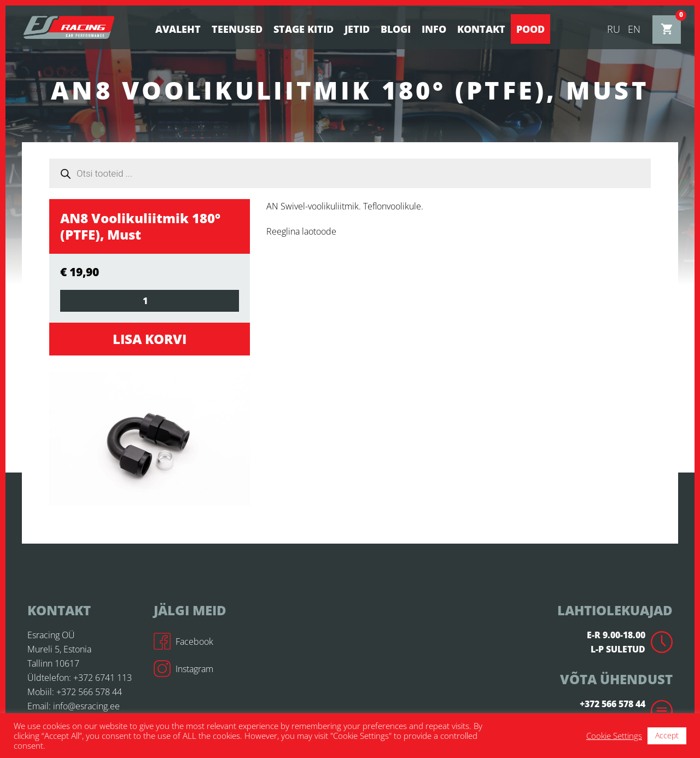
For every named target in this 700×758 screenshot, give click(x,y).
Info (434, 29)
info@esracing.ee (86, 706)
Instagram (183, 669)
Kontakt (481, 29)
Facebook (183, 642)
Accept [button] (667, 735)
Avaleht (178, 29)
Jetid (357, 29)
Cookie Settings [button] (614, 736)
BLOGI (396, 29)
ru (614, 29)
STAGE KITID (304, 29)
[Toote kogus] (150, 301)
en (634, 29)
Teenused (237, 29)
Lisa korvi (150, 339)
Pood (530, 29)
